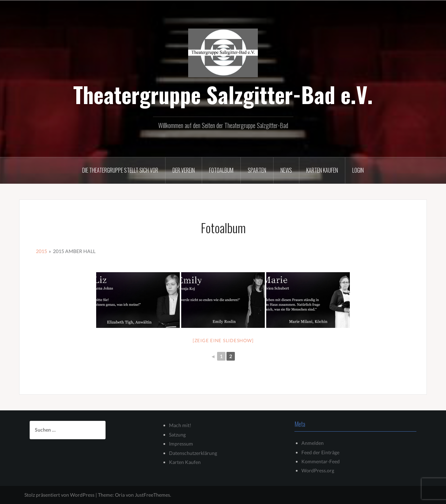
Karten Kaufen (185, 462)
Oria (120, 495)
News (286, 170)
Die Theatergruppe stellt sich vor (120, 170)
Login (358, 170)
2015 (41, 251)
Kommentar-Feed (321, 461)
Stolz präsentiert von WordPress (59, 495)
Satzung (177, 435)
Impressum (181, 444)
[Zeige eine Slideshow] (223, 340)
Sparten (257, 170)
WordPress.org (318, 470)
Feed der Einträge (320, 452)
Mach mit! (180, 425)
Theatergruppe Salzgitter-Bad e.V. (223, 94)
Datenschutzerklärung (193, 453)
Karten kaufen (322, 170)
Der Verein (184, 170)
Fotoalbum (221, 170)
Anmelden (313, 443)
